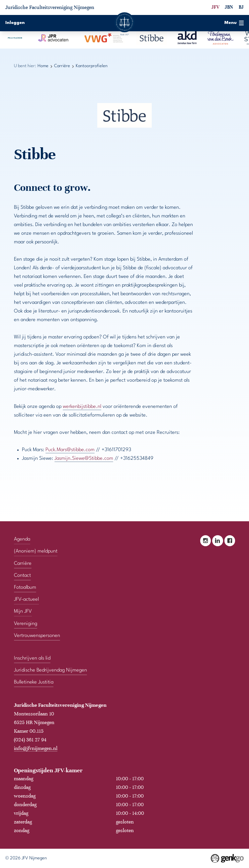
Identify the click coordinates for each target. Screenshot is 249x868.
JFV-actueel (26, 600)
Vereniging (26, 623)
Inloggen (15, 23)
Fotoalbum (25, 587)
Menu (234, 23)
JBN (229, 7)
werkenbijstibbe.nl (82, 407)
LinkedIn (218, 540)
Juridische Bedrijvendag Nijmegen (50, 670)
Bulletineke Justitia (34, 682)
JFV (215, 7)
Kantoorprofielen (92, 66)
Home (43, 66)
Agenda (22, 539)
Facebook (230, 540)
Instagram (206, 540)
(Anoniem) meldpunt (36, 551)
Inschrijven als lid (32, 658)
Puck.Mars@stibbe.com (70, 450)
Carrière (62, 66)
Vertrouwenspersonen (37, 635)
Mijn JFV (23, 612)
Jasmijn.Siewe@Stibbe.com (84, 459)
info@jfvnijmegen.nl (36, 748)
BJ (241, 7)
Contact (22, 575)
